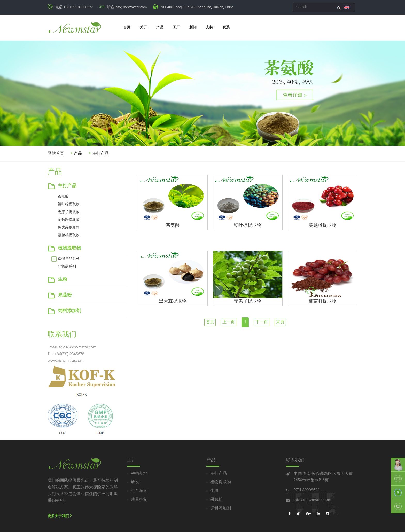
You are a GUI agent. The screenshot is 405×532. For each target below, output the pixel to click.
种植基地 (139, 474)
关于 (143, 28)
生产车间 (139, 491)
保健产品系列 (69, 259)
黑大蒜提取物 (69, 228)
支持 (209, 28)
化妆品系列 (67, 267)
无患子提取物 (69, 212)
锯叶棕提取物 (69, 204)
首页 (127, 28)
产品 (160, 28)
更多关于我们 (60, 516)
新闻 (193, 28)
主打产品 (100, 154)
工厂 (176, 28)
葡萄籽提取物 (69, 220)
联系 (226, 28)
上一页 (229, 322)
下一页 (262, 322)
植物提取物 (69, 248)
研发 (135, 482)
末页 (280, 322)
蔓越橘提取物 (69, 235)
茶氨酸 (63, 197)
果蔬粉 (65, 295)
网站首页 (56, 154)
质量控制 (139, 500)
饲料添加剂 (69, 311)
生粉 (63, 280)
